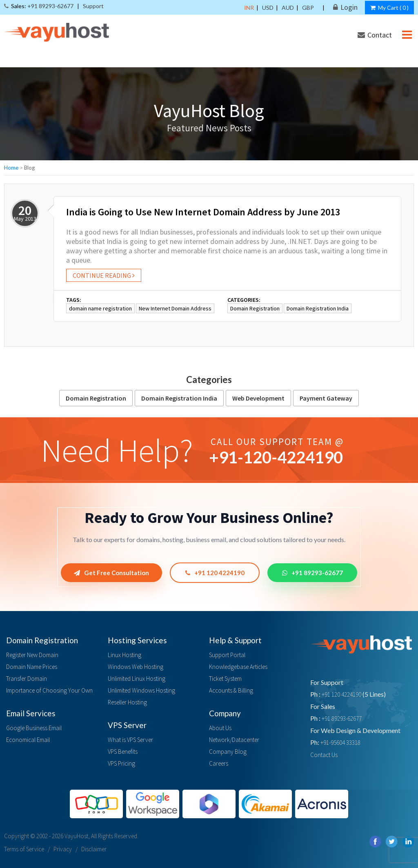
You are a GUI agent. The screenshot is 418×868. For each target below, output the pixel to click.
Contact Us (324, 755)
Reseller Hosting (127, 702)
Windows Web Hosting (136, 667)
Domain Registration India (318, 308)
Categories (209, 380)
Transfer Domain (27, 679)
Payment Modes (380, 78)
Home (11, 168)
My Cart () (389, 8)
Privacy (63, 849)
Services (285, 59)
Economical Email (28, 740)
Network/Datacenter (234, 740)
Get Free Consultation (111, 573)
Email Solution (110, 59)
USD (268, 8)
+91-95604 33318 (340, 743)
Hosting (60, 59)
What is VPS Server (130, 740)
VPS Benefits (123, 752)
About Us (220, 728)
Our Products (334, 59)
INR (249, 8)
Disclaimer (94, 849)
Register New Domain (32, 655)
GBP (308, 8)
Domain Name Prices (32, 667)
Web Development (258, 398)
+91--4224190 (276, 457)
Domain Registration (255, 308)
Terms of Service (24, 849)
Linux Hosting (125, 655)
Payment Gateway (326, 398)
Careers (219, 763)
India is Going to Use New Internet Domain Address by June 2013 (203, 212)
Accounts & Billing (231, 690)
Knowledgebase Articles (238, 667)
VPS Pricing (121, 763)
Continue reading (104, 275)
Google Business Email (34, 728)
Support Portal (227, 655)
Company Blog (228, 752)
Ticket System (225, 679)
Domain (20, 59)
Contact (375, 35)
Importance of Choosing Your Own (49, 690)
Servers (158, 59)
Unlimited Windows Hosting (141, 690)
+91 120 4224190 (215, 573)
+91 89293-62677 (312, 573)
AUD (288, 8)
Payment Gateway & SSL (221, 59)
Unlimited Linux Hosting (137, 679)
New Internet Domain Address (175, 308)
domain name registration (100, 308)
